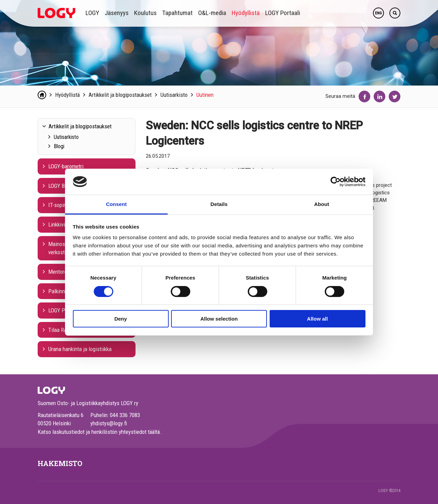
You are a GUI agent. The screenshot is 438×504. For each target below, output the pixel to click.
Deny (121, 319)
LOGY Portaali (283, 13)
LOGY (92, 13)
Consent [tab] (117, 204)
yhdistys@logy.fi (109, 423)
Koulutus (145, 13)
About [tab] (322, 204)
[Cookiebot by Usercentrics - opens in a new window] (336, 182)
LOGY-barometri (66, 166)
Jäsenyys (117, 13)
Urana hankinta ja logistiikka (80, 349)
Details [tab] (219, 204)
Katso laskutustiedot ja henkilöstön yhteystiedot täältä (99, 432)
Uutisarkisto (174, 95)
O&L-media (212, 13)
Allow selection (219, 319)
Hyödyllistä (246, 13)
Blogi (59, 146)
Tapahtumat (177, 13)
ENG (378, 13)
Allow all (317, 319)
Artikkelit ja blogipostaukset (120, 95)
